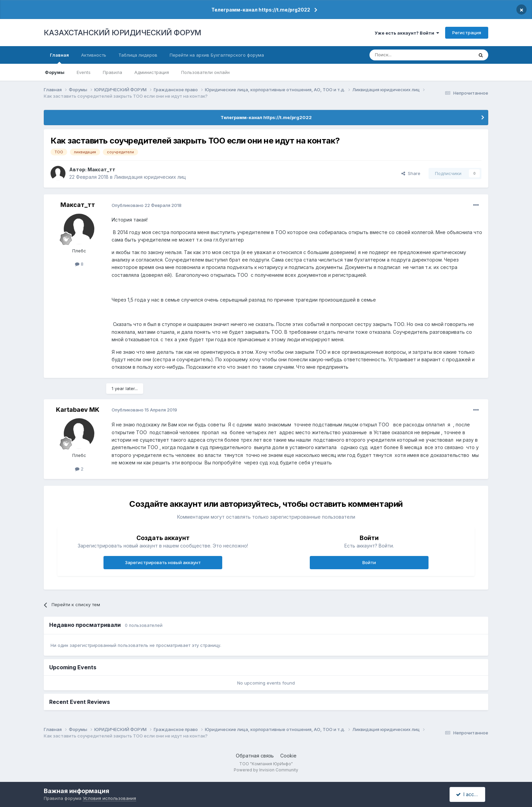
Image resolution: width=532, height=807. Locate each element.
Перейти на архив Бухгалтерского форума (217, 55)
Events (84, 72)
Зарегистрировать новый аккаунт (163, 562)
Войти (369, 562)
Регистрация (467, 33)
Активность (94, 55)
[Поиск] (403, 55)
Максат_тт (101, 169)
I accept (468, 794)
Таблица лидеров (138, 55)
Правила (112, 72)
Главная (59, 58)
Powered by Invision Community (266, 770)
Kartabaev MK (78, 410)
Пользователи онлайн (205, 72)
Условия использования (109, 798)
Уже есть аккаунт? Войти (407, 33)
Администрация (152, 72)
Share (411, 173)
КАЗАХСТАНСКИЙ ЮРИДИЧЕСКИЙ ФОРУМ (122, 33)
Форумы (55, 72)
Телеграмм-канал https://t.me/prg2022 (261, 10)
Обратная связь (255, 756)
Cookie (288, 756)
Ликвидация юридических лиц (150, 177)
